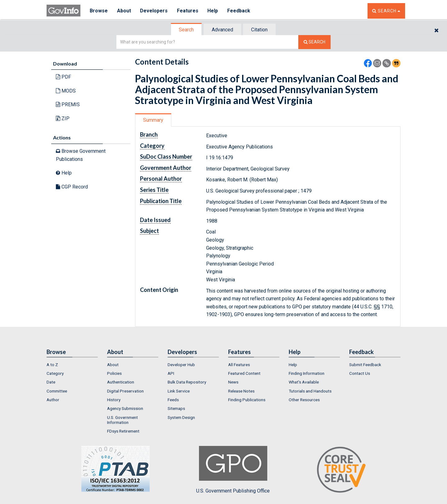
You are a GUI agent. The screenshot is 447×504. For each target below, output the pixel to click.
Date (51, 382)
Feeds (173, 400)
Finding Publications (247, 400)
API (171, 373)
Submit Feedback (365, 365)
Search (186, 30)
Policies (114, 373)
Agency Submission (125, 408)
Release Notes (241, 391)
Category (55, 373)
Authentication (121, 382)
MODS (66, 91)
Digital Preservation (125, 391)
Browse (99, 11)
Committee (57, 391)
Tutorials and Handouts (310, 391)
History (114, 400)
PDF (63, 77)
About (124, 11)
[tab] (187, 30)
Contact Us (360, 373)
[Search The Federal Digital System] (314, 42)
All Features (239, 365)
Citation (259, 30)
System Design (181, 417)
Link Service (179, 391)
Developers (154, 11)
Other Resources (304, 400)
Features (188, 11)
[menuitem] (72, 365)
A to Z (52, 365)
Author (53, 400)
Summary (153, 120)
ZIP (63, 118)
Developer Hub (181, 365)
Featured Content (244, 373)
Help (213, 11)
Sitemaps (176, 408)
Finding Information (307, 373)
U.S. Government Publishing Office (233, 470)
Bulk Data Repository (187, 382)
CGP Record (72, 187)
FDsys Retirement (123, 431)
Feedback (239, 11)
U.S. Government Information (122, 420)
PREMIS (68, 104)
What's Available (304, 382)
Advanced (222, 30)
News (233, 382)
